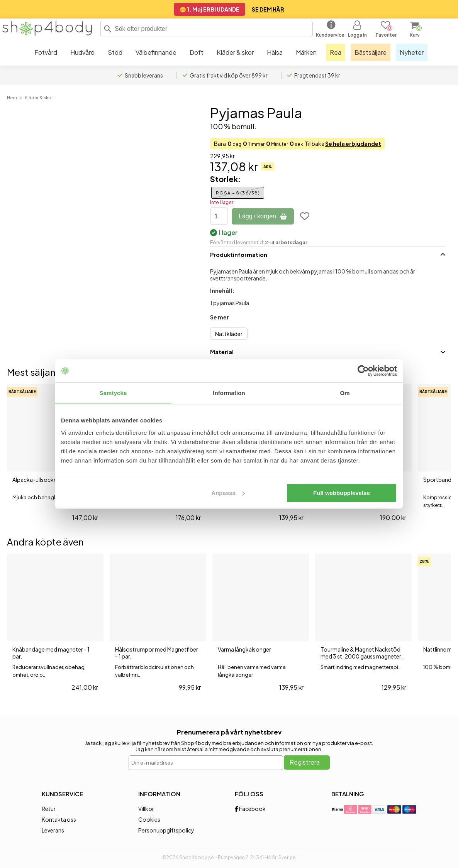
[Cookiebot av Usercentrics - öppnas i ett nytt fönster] (363, 371)
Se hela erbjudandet (353, 144)
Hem (12, 97)
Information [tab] (229, 393)
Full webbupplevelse (342, 493)
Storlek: (225, 179)
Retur (49, 809)
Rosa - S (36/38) (238, 193)
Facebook (250, 809)
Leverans (53, 830)
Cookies (149, 819)
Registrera (305, 762)
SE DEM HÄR (268, 9)
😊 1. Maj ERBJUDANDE (209, 9)
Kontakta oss (59, 819)
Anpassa (228, 493)
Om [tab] (345, 393)
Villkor (146, 809)
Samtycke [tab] (113, 393)
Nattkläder (229, 334)
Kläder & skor (39, 97)
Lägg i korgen (263, 216)
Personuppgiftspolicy (166, 830)
